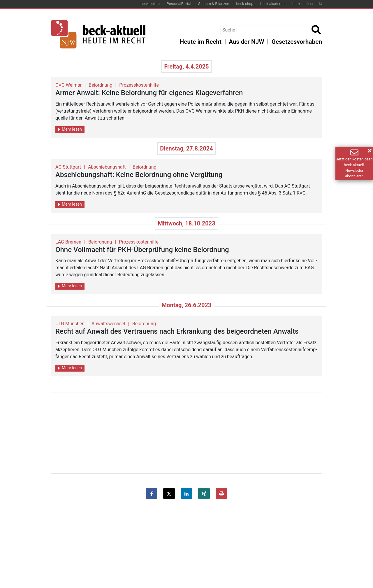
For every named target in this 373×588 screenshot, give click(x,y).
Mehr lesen (70, 129)
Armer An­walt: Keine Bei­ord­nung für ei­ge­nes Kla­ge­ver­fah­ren (149, 93)
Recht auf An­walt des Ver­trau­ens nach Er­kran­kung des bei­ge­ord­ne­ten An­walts (177, 331)
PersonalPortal (179, 4)
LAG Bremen (68, 242)
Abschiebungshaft (107, 167)
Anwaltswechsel (108, 324)
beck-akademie (273, 4)
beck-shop (245, 4)
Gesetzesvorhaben (297, 42)
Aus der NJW (246, 42)
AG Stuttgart (68, 167)
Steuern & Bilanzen (214, 4)
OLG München (70, 324)
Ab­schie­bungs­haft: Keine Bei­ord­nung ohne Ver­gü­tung (139, 175)
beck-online (150, 4)
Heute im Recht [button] (201, 42)
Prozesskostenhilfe (139, 85)
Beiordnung (100, 85)
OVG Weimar (68, 85)
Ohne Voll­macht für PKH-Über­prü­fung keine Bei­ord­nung (142, 250)
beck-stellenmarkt (307, 4)
